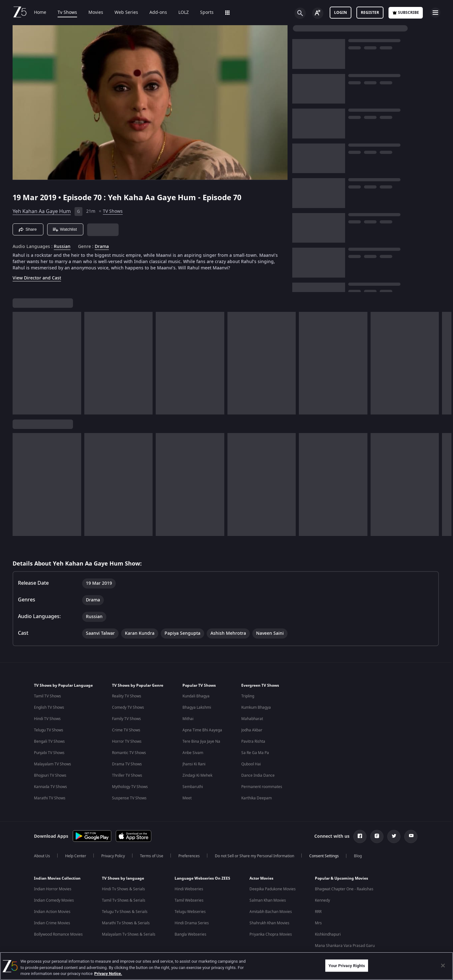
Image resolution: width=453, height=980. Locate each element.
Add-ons (158, 13)
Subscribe (406, 13)
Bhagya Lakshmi (197, 707)
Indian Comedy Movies (54, 900)
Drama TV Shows (127, 764)
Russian (62, 247)
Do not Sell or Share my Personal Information (254, 856)
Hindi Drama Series (192, 923)
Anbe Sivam (193, 753)
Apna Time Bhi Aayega (202, 730)
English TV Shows (49, 707)
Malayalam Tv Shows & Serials (129, 934)
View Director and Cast (37, 278)
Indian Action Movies (52, 912)
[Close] (443, 966)
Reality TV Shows (127, 696)
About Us (42, 856)
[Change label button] (318, 13)
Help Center (76, 856)
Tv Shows (67, 13)
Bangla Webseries (190, 934)
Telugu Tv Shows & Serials (125, 912)
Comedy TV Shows (128, 707)
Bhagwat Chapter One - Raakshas (344, 889)
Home (40, 13)
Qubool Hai (251, 764)
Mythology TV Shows (130, 787)
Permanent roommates (262, 787)
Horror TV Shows (127, 741)
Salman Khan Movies (268, 900)
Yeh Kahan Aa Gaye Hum (42, 211)
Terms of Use (152, 856)
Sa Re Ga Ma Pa (255, 753)
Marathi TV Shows (50, 798)
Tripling (248, 696)
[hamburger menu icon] (435, 13)
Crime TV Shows (126, 730)
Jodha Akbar (252, 730)
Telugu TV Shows (49, 730)
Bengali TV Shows (49, 741)
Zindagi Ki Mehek (197, 775)
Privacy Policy (113, 856)
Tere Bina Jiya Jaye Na (201, 741)
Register (370, 13)
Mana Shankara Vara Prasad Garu (345, 946)
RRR (318, 912)
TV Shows (113, 211)
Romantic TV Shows (129, 753)
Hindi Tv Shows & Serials (123, 889)
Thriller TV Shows (127, 775)
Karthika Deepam (257, 798)
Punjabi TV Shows (49, 753)
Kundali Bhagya (196, 696)
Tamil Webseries (189, 900)
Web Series (126, 13)
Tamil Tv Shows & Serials (124, 900)
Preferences (189, 856)
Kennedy (322, 900)
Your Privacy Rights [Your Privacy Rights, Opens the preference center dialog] (347, 965)
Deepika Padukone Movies (273, 889)
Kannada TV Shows (50, 787)
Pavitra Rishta (253, 741)
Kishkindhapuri (328, 934)
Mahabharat (252, 719)
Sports (207, 13)
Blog (358, 856)
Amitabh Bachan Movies (271, 912)
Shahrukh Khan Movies (269, 923)
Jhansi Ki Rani (194, 764)
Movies (96, 13)
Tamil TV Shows (48, 696)
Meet (187, 798)
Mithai (188, 719)
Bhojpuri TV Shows (50, 775)
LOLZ (184, 13)
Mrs (318, 923)
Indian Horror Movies (53, 889)
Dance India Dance (258, 775)
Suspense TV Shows (129, 798)
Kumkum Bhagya (256, 707)
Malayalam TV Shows (53, 764)
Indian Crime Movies (52, 923)
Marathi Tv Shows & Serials (126, 923)
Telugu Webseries (190, 912)
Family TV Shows (126, 719)
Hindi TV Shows (47, 719)
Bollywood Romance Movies (58, 934)
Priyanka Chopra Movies (271, 934)
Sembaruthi (193, 787)
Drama (102, 247)
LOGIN (341, 13)
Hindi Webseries (189, 889)
